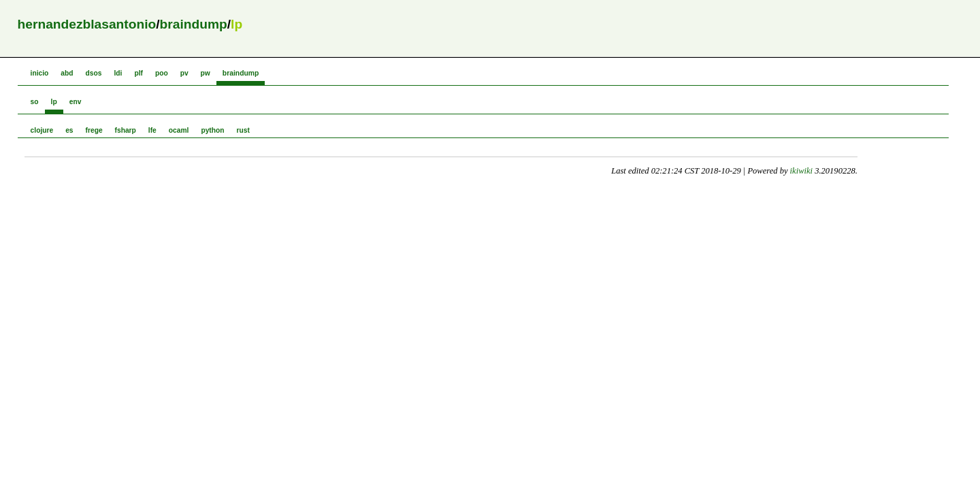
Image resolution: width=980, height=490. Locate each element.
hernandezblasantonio (87, 24)
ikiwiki (801, 171)
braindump (194, 24)
